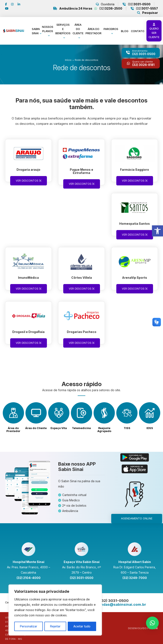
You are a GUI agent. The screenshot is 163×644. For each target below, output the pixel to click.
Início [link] (68, 60)
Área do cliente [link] (78, 29)
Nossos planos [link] (48, 29)
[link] (157, 231)
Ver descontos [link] (29, 181)
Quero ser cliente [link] (154, 31)
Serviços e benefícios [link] (63, 29)
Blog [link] (125, 31)
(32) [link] (139, 4)
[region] (55, 610)
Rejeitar (56, 626)
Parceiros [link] (111, 29)
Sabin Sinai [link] (36, 31)
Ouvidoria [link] (107, 4)
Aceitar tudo (82, 626)
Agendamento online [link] (137, 518)
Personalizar (29, 626)
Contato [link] (138, 31)
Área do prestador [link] (93, 31)
